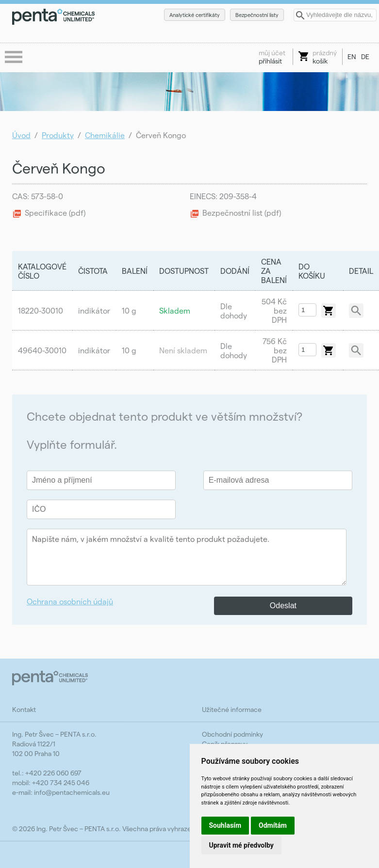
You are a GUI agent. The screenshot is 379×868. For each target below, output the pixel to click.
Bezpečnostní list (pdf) (242, 213)
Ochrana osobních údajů (70, 601)
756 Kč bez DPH (275, 350)
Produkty (58, 135)
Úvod (21, 135)
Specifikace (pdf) (55, 213)
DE (365, 56)
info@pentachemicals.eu (72, 792)
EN (352, 56)
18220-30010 (41, 310)
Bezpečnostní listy (257, 15)
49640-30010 (42, 350)
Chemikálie (105, 135)
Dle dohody (234, 311)
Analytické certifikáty (195, 15)
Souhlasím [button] (225, 825)
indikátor (94, 310)
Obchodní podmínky (232, 734)
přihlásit (272, 57)
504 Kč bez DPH (274, 310)
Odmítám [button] (273, 825)
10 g (129, 310)
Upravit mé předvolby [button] (241, 845)
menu (15, 58)
